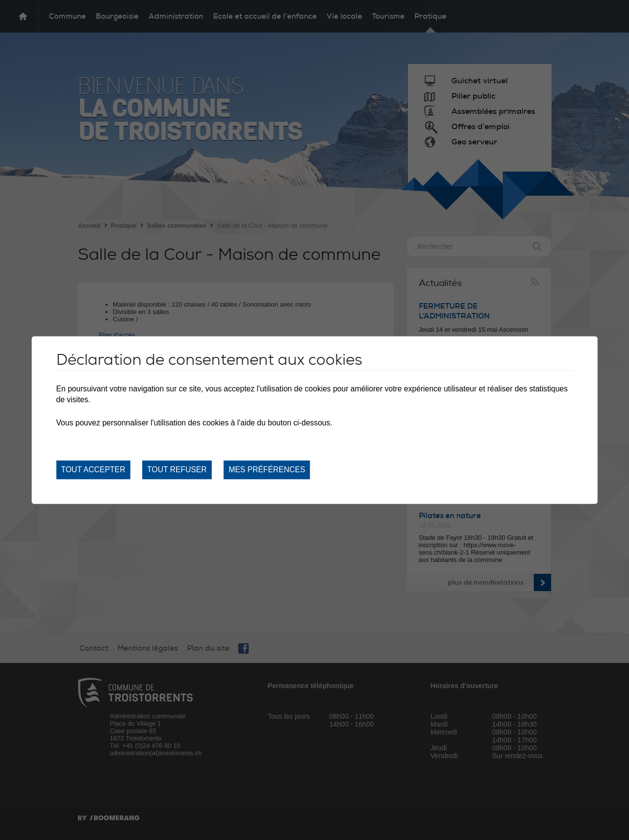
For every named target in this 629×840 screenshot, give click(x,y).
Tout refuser (177, 470)
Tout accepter (93, 470)
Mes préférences (267, 470)
